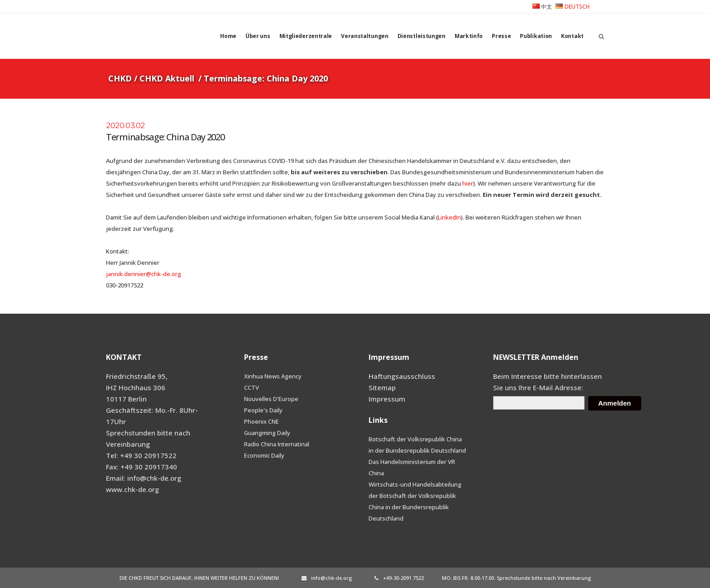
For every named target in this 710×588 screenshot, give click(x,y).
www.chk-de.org (132, 489)
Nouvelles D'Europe (271, 399)
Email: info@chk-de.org (144, 478)
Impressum (387, 399)
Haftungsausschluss (402, 376)
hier (468, 183)
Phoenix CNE (261, 421)
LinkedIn (449, 217)
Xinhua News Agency (273, 376)
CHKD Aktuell (167, 78)
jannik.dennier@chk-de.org (144, 274)
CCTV (252, 387)
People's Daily (263, 410)
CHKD (120, 78)
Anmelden (615, 403)
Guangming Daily (267, 433)
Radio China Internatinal (277, 444)
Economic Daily (264, 455)
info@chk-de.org (327, 578)
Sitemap (382, 387)
